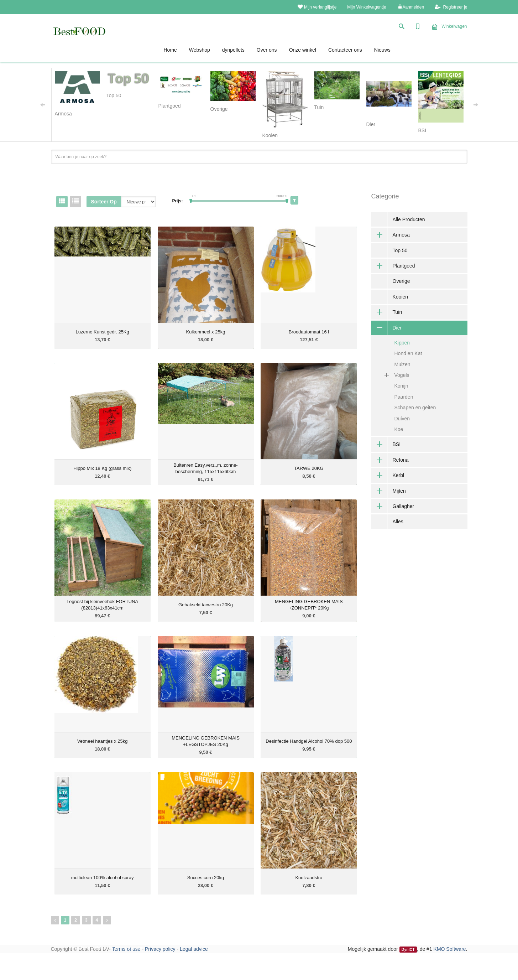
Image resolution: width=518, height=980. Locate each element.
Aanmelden (411, 7)
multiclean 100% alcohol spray (103, 878)
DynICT (408, 949)
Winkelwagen (449, 26)
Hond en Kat (408, 353)
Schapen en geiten (415, 408)
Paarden (404, 397)
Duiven (402, 419)
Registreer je (451, 7)
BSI (386, 444)
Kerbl (388, 475)
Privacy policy (160, 949)
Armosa (391, 235)
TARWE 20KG (309, 468)
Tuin (387, 312)
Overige (401, 281)
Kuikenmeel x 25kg (206, 332)
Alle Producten (409, 219)
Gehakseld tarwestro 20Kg (206, 605)
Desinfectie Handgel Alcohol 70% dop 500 (309, 741)
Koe (399, 429)
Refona (390, 460)
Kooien (401, 297)
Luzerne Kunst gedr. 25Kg (102, 332)
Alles (398, 522)
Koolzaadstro (309, 878)
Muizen (402, 364)
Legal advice (194, 949)
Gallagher (393, 506)
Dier (387, 328)
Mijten (389, 491)
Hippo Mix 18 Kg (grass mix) (102, 468)
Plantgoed (393, 266)
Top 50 (400, 250)
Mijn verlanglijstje (317, 7)
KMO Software (450, 949)
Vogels (393, 375)
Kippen (402, 343)
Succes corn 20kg (206, 878)
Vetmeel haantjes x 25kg (103, 741)
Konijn (401, 386)
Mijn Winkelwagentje (367, 7)
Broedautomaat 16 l (309, 332)
